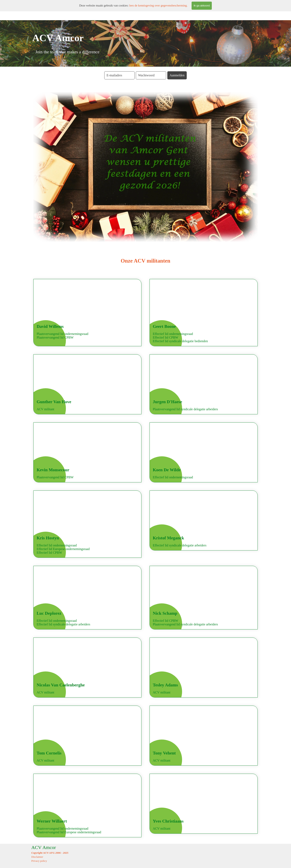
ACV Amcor (44, 847)
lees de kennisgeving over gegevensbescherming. (158, 5)
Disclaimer (37, 857)
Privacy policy (39, 861)
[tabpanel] (145, 261)
